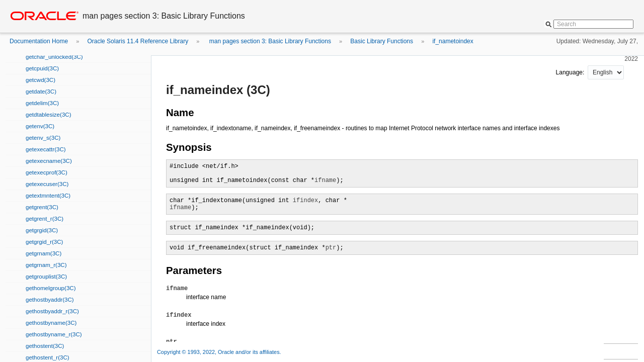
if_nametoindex (453, 41)
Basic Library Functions (382, 41)
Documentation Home (39, 41)
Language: (571, 72)
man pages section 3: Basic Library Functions (269, 41)
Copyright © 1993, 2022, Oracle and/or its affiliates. (220, 352)
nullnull (606, 72)
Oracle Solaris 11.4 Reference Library (138, 41)
